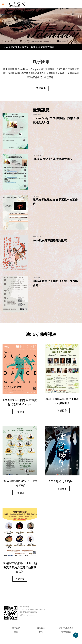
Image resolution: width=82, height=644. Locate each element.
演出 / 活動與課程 (66, 628)
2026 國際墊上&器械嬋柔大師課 (52, 159)
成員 (16, 632)
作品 (41, 632)
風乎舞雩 (16, 628)
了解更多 (41, 88)
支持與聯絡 (66, 632)
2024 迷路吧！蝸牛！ (62, 482)
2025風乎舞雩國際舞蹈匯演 (50, 241)
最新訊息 (41, 628)
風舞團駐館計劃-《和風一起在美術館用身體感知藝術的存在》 (20, 567)
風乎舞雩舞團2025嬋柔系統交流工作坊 (55, 202)
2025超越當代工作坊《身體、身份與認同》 (55, 283)
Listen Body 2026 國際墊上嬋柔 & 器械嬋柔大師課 (29, 47)
